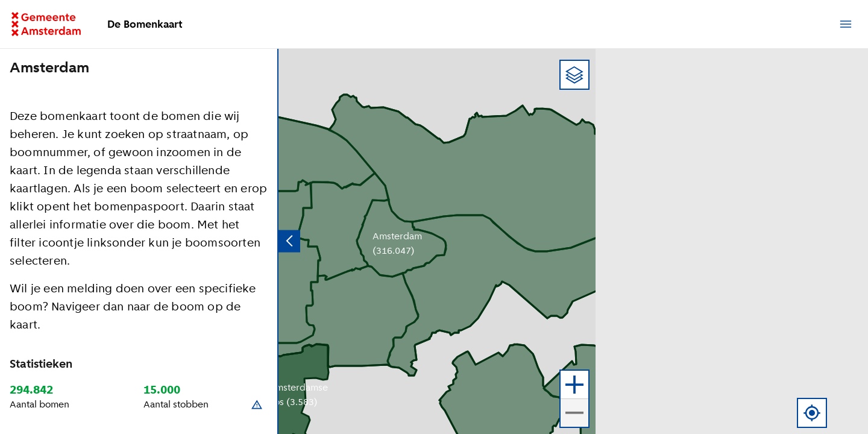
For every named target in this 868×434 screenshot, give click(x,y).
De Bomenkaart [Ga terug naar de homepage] (145, 24)
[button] (847, 75)
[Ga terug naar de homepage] (54, 24)
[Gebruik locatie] (812, 413)
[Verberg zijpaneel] (289, 241)
